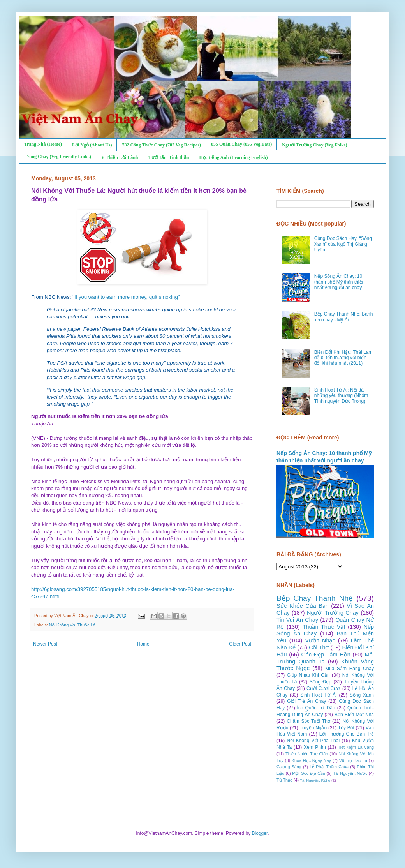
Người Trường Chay (333, 613)
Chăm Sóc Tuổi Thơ (308, 721)
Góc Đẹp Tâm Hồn (326, 655)
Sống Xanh (362, 695)
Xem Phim (315, 747)
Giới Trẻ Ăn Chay (306, 701)
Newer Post (45, 644)
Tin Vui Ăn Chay (297, 620)
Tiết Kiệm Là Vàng (356, 747)
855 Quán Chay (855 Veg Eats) (241, 144)
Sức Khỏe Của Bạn (303, 606)
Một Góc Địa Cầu (309, 773)
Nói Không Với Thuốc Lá (72, 625)
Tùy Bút (346, 728)
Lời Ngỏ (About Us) (92, 145)
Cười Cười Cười (324, 688)
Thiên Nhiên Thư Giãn (307, 754)
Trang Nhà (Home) (43, 144)
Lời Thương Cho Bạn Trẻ (347, 734)
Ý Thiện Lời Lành (120, 157)
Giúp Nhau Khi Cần (308, 675)
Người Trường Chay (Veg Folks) (314, 145)
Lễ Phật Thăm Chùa (329, 767)
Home (143, 644)
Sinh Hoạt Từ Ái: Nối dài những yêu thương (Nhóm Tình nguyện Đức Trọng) (341, 396)
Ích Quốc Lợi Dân (316, 708)
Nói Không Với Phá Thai (313, 741)
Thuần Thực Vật (324, 627)
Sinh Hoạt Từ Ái (318, 695)
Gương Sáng (289, 767)
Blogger (260, 833)
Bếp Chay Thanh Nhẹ (315, 598)
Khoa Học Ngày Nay (311, 760)
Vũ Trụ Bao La (353, 760)
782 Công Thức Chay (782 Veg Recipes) (161, 145)
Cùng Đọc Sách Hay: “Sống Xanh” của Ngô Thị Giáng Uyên (343, 244)
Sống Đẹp (320, 682)
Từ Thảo (284, 780)
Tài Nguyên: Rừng (315, 780)
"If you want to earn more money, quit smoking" (126, 297)
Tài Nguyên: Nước (350, 773)
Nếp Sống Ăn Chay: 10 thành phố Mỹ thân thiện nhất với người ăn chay (339, 282)
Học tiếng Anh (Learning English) (233, 157)
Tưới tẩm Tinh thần (169, 157)
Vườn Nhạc (320, 640)
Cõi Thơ (319, 647)
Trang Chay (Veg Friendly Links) (58, 157)
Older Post (240, 644)
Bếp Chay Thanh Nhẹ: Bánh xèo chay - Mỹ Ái (344, 317)
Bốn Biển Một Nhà (354, 715)
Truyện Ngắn (313, 728)
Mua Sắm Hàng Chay (350, 669)
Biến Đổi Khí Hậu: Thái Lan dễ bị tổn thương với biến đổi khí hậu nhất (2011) (343, 358)
